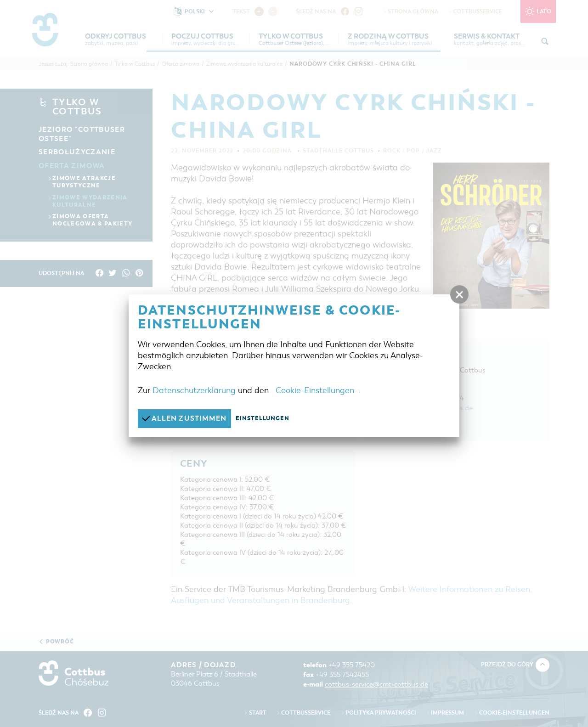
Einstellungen (263, 418)
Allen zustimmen (184, 418)
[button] (459, 295)
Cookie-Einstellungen (315, 390)
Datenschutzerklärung (194, 390)
